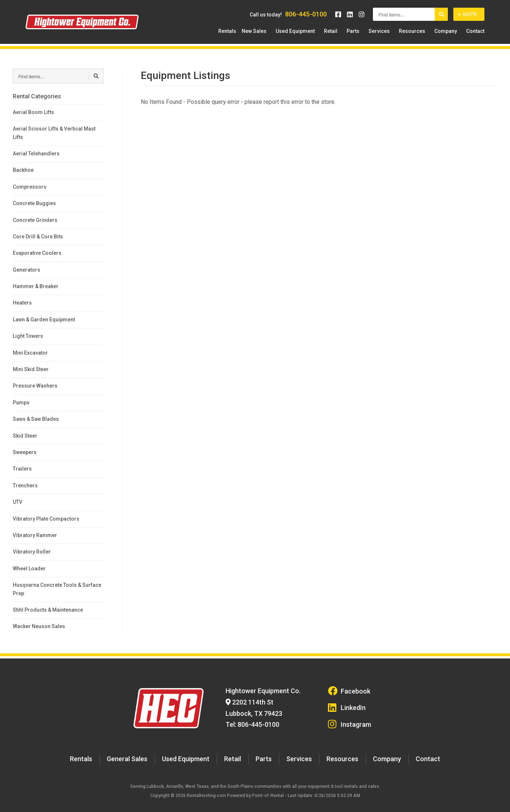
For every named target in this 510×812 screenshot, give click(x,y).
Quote (468, 18)
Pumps (21, 403)
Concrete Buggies (34, 203)
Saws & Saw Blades (36, 419)
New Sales (280, 35)
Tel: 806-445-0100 (250, 718)
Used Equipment (317, 35)
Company (449, 35)
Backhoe (23, 170)
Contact (475, 35)
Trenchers (25, 486)
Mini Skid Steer (31, 369)
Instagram (350, 718)
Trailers (22, 469)
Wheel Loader (29, 569)
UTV (18, 502)
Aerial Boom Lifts (33, 112)
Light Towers (28, 336)
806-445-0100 (306, 18)
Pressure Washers (35, 386)
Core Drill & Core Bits (38, 237)
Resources (419, 35)
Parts (368, 35)
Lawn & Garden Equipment (44, 320)
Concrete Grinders (35, 220)
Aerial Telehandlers (36, 154)
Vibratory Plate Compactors (46, 519)
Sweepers (25, 452)
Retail (349, 35)
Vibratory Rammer (35, 535)
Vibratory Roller (32, 552)
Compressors (30, 187)
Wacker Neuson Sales (39, 626)
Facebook (349, 690)
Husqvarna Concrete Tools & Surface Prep (57, 589)
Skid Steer (25, 436)
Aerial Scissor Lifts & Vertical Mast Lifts (54, 133)
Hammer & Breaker (36, 286)
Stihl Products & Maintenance (48, 610)
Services (390, 35)
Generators (27, 270)
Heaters (22, 303)
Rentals (253, 35)
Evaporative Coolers (37, 253)
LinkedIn (347, 704)
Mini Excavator (30, 353)
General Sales (135, 751)
